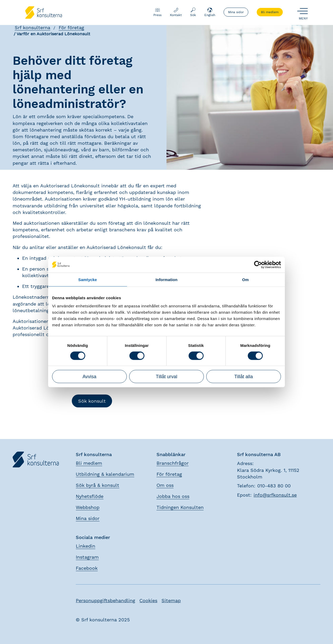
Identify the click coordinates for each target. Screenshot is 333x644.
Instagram (87, 557)
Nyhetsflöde (90, 496)
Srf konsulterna (32, 28)
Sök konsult (92, 401)
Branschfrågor (173, 463)
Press (157, 12)
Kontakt (176, 12)
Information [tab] (166, 279)
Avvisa (90, 377)
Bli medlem (270, 12)
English (210, 12)
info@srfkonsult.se (275, 495)
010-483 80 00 (274, 486)
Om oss (165, 485)
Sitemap (171, 600)
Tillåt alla (244, 377)
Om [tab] (245, 279)
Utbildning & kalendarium (105, 474)
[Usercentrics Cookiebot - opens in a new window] (258, 264)
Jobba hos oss (173, 496)
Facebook (87, 568)
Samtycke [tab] (88, 279)
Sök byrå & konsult (97, 485)
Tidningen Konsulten (180, 507)
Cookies (148, 600)
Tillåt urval (166, 377)
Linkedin (85, 546)
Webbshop (88, 507)
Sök (193, 12)
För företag (71, 28)
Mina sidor (236, 12)
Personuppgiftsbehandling (105, 600)
